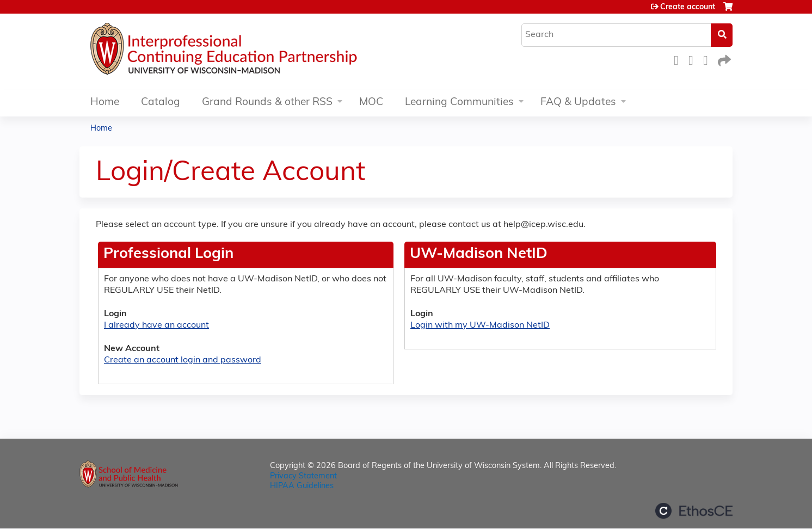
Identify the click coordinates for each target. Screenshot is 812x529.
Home (105, 103)
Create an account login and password (183, 360)
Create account (688, 7)
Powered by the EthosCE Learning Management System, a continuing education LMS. (694, 511)
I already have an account (156, 325)
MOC (371, 103)
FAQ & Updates (578, 103)
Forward (723, 59)
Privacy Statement (303, 476)
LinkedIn (709, 59)
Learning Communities (459, 103)
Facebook (679, 59)
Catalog (161, 103)
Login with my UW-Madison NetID (480, 325)
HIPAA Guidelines (302, 486)
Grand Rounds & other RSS (267, 103)
